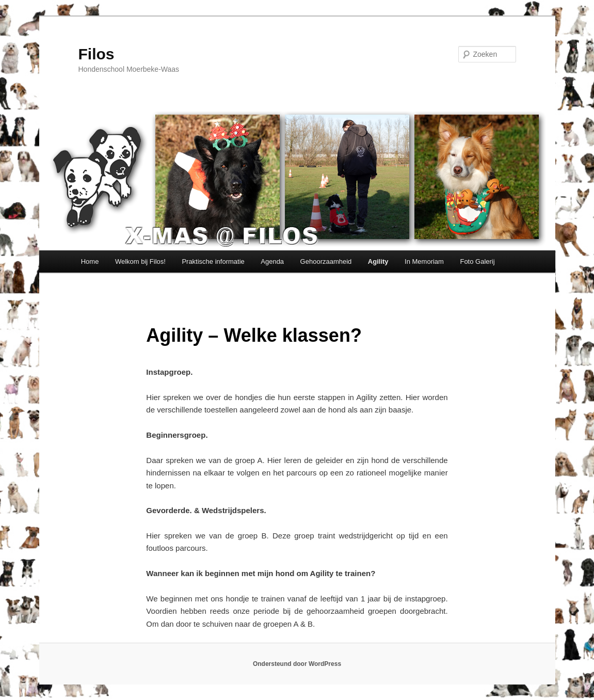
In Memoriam (424, 261)
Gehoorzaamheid (326, 261)
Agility (378, 261)
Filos (97, 54)
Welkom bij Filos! (140, 261)
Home (90, 261)
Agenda (272, 261)
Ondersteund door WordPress (297, 664)
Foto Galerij (477, 261)
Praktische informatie (213, 261)
